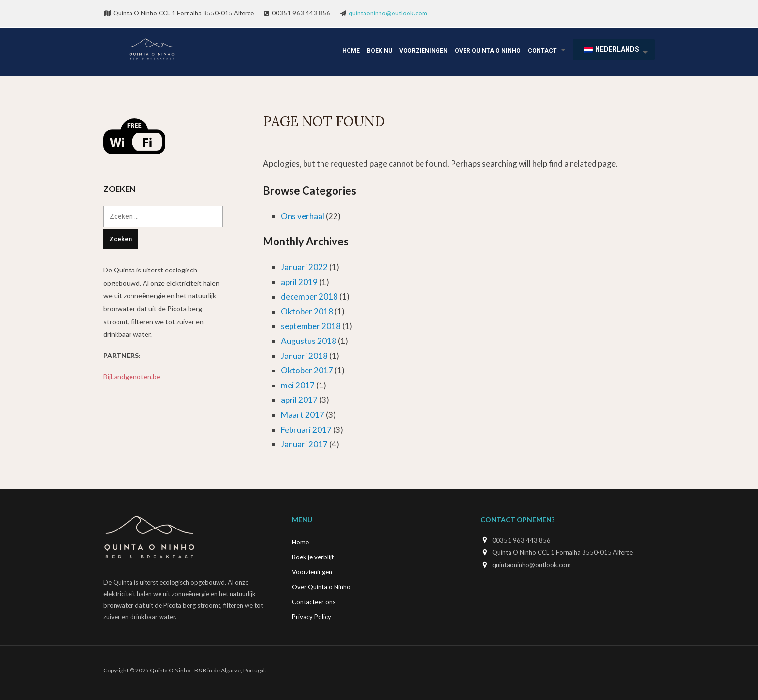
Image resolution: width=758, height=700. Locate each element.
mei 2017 (298, 385)
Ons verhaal (303, 216)
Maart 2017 (303, 415)
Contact (542, 51)
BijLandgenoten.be (132, 377)
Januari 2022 (304, 267)
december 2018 (309, 296)
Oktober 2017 (307, 370)
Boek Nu (379, 51)
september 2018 (311, 326)
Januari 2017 (304, 444)
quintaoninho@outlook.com (388, 13)
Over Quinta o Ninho (488, 51)
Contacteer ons (314, 602)
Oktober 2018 (307, 311)
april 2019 (299, 282)
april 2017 (299, 400)
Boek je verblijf (313, 557)
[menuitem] (614, 50)
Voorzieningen (423, 51)
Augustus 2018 (309, 341)
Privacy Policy (312, 617)
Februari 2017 (306, 430)
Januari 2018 (304, 356)
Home (351, 51)
